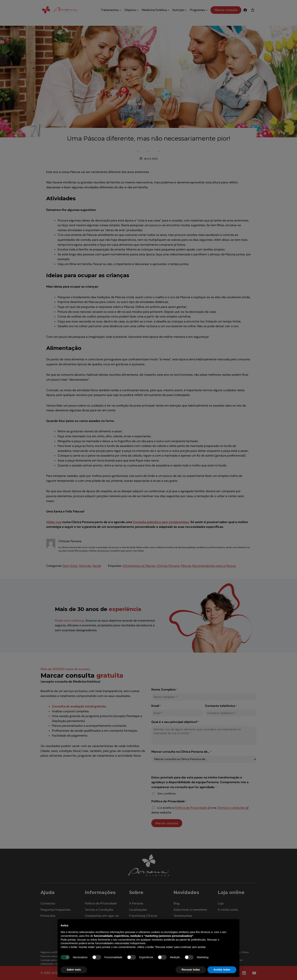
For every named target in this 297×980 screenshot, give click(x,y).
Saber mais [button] (74, 970)
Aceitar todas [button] (222, 970)
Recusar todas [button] (191, 970)
